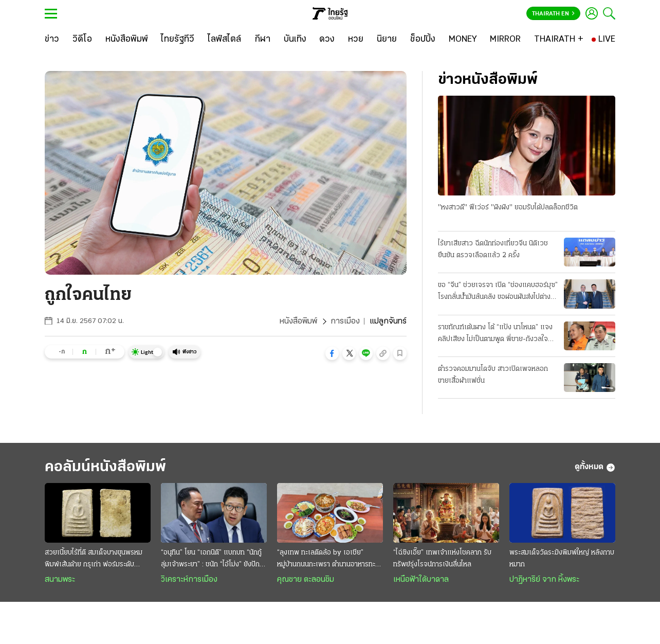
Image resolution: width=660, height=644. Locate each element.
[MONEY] (463, 40)
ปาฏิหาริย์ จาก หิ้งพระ (544, 580)
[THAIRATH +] (559, 40)
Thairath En (553, 14)
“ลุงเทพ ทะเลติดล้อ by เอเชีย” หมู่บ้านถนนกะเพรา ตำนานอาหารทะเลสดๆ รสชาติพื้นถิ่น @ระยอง (329, 560)
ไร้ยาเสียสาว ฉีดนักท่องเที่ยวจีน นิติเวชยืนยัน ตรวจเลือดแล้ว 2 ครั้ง (493, 249)
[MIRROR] (505, 40)
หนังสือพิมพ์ (298, 321)
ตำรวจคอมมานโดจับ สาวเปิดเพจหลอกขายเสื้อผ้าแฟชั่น (493, 375)
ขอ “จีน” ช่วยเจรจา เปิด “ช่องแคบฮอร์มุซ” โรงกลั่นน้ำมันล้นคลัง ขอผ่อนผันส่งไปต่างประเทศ (498, 292)
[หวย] (356, 40)
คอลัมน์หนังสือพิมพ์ (105, 467)
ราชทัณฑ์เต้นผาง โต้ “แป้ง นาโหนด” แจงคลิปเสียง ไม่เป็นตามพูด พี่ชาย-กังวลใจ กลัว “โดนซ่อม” (495, 334)
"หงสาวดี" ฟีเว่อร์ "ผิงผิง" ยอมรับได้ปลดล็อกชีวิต (508, 208)
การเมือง (345, 321)
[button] (332, 353)
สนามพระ (60, 580)
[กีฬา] (262, 40)
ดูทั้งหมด (595, 468)
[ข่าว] (52, 40)
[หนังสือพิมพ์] (127, 40)
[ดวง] (327, 40)
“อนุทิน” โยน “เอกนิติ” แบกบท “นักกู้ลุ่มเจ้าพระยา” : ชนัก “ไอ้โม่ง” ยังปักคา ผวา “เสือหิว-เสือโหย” (214, 560)
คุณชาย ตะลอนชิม (306, 580)
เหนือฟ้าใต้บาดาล (421, 580)
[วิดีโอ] (82, 40)
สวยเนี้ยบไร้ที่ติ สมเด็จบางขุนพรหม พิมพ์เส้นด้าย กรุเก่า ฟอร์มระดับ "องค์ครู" (94, 560)
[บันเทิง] (295, 40)
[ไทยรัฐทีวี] (178, 40)
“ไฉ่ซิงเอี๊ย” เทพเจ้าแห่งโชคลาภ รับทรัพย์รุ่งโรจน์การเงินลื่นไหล (442, 559)
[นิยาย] (387, 40)
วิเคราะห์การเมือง (189, 580)
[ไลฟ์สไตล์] (224, 40)
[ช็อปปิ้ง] (423, 40)
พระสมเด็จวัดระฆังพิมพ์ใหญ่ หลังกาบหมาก (562, 559)
